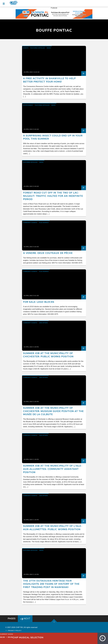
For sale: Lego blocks (39, 302)
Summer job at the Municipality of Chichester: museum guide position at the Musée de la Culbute (53, 411)
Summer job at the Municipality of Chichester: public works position (48, 355)
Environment (28, 105)
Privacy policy (15, 631)
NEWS (49, 48)
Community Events (30, 223)
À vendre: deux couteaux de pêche (48, 253)
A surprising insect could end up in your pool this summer (53, 137)
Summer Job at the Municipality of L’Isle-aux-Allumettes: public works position (53, 528)
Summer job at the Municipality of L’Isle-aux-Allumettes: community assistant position (53, 469)
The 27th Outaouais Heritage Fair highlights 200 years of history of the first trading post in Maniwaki (51, 584)
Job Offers (43, 323)
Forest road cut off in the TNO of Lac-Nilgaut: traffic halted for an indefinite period (53, 196)
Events (26, 48)
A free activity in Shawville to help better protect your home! (49, 80)
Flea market (44, 223)
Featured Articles (38, 48)
